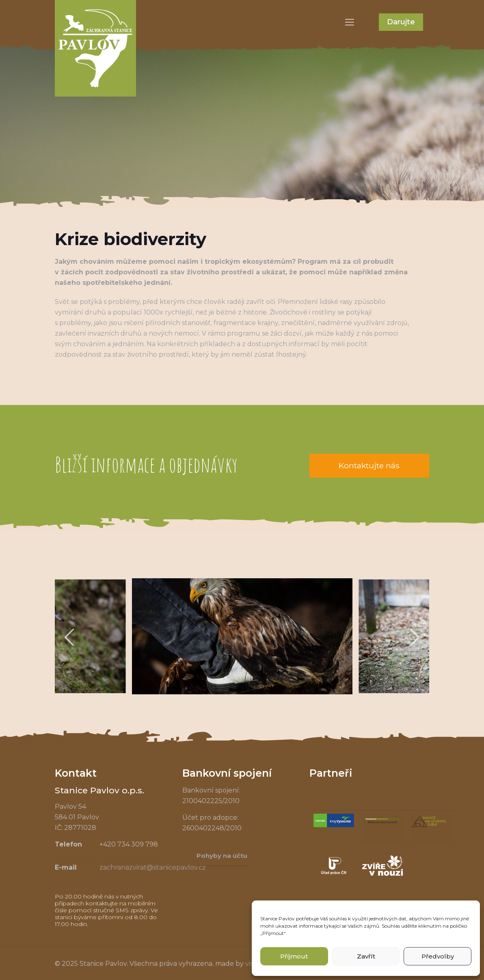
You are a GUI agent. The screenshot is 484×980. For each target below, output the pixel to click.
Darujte (401, 22)
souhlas (338, 919)
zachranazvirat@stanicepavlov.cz (153, 867)
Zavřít (366, 956)
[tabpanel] (242, 636)
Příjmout (294, 956)
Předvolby (438, 956)
